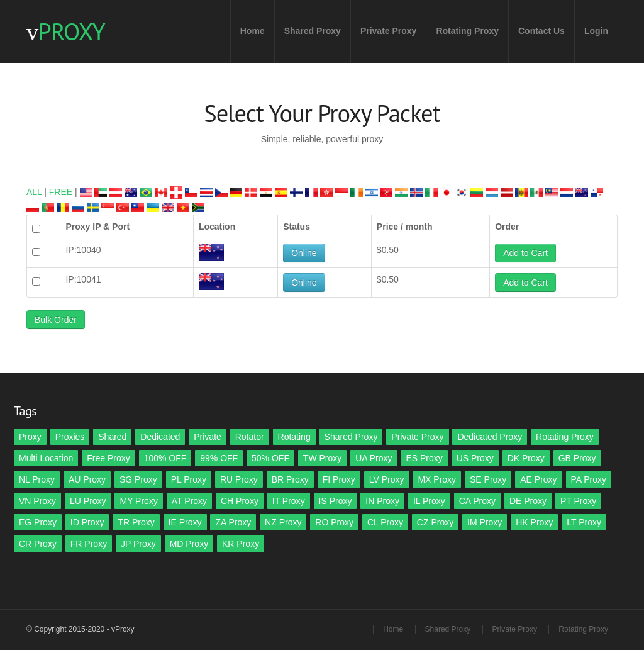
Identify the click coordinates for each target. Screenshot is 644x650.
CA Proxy (477, 501)
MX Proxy (437, 479)
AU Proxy (87, 479)
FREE (61, 192)
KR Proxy (241, 544)
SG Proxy (138, 479)
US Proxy (475, 458)
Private (208, 437)
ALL (34, 192)
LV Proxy (387, 479)
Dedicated (160, 437)
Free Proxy (108, 458)
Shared (112, 437)
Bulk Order (56, 320)
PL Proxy (189, 479)
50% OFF (270, 458)
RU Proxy (239, 479)
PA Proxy (589, 479)
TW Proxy (322, 458)
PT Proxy (578, 501)
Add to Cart (525, 253)
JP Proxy (138, 544)
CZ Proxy (435, 522)
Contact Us (541, 31)
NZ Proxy (283, 522)
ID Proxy (87, 522)
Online (304, 253)
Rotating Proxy (467, 31)
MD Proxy (189, 544)
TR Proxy (136, 522)
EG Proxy (38, 522)
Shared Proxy (313, 31)
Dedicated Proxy (490, 437)
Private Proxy (389, 31)
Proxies (70, 437)
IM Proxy (485, 522)
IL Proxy (429, 501)
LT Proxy (584, 522)
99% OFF (219, 458)
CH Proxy (240, 501)
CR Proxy (38, 544)
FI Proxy (339, 479)
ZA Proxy (233, 522)
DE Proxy (528, 501)
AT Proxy (189, 501)
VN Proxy (37, 501)
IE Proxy (185, 522)
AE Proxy (538, 479)
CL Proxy (385, 522)
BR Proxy (290, 479)
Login (596, 31)
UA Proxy (374, 458)
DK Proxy (526, 458)
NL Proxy (37, 479)
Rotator (250, 437)
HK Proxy (534, 522)
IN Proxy (382, 501)
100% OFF (165, 458)
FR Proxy (89, 544)
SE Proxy (488, 479)
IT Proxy (289, 501)
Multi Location (46, 458)
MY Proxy (138, 501)
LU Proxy (88, 501)
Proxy (30, 437)
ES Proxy (424, 458)
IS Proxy (336, 501)
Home (253, 31)
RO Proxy (334, 522)
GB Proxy (577, 458)
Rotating (294, 437)
